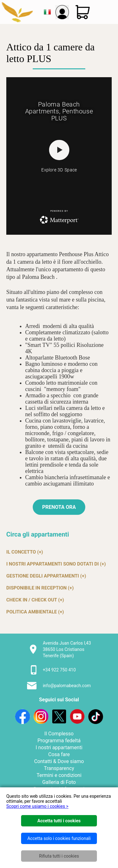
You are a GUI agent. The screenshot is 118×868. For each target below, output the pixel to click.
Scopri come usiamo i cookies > (37, 806)
